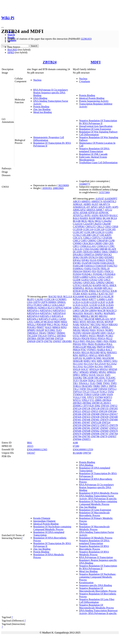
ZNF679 (77, 434)
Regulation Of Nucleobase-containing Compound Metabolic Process (52, 528)
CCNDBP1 (61, 299)
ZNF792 (48, 341)
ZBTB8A (32, 338)
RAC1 (109, 350)
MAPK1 (99, 313)
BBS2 (99, 218)
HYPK (85, 291)
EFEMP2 (109, 257)
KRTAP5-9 (44, 319)
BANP (92, 218)
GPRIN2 (100, 283)
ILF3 (99, 291)
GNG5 (107, 280)
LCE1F (101, 302)
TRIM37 (51, 333)
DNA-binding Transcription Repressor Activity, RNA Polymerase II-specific (98, 612)
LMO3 (76, 310)
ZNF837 (57, 341)
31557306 (104, 192)
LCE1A (77, 302)
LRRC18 (39, 322)
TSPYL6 (77, 392)
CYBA (86, 249)
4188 (75, 443)
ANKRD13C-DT (81, 207)
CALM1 (39, 299)
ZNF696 (95, 434)
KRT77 (93, 299)
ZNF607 (104, 428)
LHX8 (63, 319)
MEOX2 (103, 316)
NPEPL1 (106, 327)
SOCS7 (85, 369)
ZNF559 (77, 425)
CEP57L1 (97, 238)
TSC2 (76, 389)
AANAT (100, 199)
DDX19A (88, 252)
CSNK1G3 (102, 246)
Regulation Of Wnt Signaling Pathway (98, 132)
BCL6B (77, 221)
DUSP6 (84, 257)
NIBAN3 (113, 324)
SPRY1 (76, 375)
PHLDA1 (91, 341)
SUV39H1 (50, 330)
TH (105, 380)
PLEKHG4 (100, 344)
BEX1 (84, 221)
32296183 (86, 39)
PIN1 (85, 344)
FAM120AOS (107, 263)
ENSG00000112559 (83, 449)
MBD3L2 (85, 316)
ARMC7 (100, 210)
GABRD (84, 277)
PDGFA (77, 338)
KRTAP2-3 (46, 316)
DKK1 (105, 252)
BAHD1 (84, 218)
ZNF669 (104, 431)
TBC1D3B (88, 378)
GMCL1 (47, 305)
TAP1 (108, 375)
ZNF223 (86, 411)
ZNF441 (77, 420)
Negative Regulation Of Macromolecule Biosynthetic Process (98, 590)
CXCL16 (77, 249)
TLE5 (59, 330)
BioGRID (12, 50)
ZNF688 (86, 434)
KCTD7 (109, 294)
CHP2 (84, 241)
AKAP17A (104, 204)
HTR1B (77, 291)
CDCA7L (78, 238)
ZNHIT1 (86, 439)
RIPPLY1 (84, 355)
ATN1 (76, 213)
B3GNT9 (104, 215)
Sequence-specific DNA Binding (95, 585)
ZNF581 (86, 428)
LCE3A (77, 305)
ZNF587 (95, 428)
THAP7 (111, 380)
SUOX (92, 375)
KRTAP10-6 (33, 313)
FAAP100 (87, 263)
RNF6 (101, 355)
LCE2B (110, 302)
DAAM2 (95, 249)
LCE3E (102, 305)
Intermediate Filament (44, 521)
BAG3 (76, 218)
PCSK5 (109, 336)
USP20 (96, 394)
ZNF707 (104, 434)
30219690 (63, 185)
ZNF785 (86, 436)
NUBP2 (109, 330)
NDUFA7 (85, 324)
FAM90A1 (78, 269)
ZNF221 (77, 411)
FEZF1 (100, 271)
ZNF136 (86, 408)
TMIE (99, 383)
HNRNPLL (79, 288)
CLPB (111, 241)
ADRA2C (78, 204)
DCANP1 (78, 252)
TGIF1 (100, 380)
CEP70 (36, 302)
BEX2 (91, 221)
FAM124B (78, 266)
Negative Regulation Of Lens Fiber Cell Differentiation (97, 601)
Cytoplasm (84, 81)
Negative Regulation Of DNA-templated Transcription (94, 150)
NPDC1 (97, 327)
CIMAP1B (102, 241)
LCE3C (85, 305)
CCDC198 (89, 232)
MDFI (96, 62)
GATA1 (93, 277)
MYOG (100, 322)
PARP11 (84, 336)
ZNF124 (77, 408)
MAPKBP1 (109, 313)
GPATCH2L (89, 283)
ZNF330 (86, 414)
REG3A (85, 352)
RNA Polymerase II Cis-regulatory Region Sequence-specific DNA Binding (51, 93)
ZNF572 (95, 425)
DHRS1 (97, 252)
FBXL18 (105, 269)
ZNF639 (31, 341)
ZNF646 (77, 431)
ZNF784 (77, 436)
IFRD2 (92, 291)
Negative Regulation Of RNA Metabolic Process (94, 553)
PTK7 (84, 350)
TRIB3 (96, 386)
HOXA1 (89, 288)
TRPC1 (104, 386)
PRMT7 (41, 327)
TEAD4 (83, 380)
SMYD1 (108, 366)
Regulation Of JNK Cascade (93, 154)
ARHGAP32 (79, 210)
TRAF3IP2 (87, 386)
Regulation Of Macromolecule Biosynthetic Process (94, 514)
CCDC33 (100, 232)
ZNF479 (104, 420)
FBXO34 (77, 271)
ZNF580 (77, 428)
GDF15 (109, 277)
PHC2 (50, 324)
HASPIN (97, 285)
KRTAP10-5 (59, 310)
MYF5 (83, 322)
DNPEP (99, 255)
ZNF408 (95, 414)
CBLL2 (100, 227)
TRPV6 (112, 386)
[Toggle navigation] (2, 28)
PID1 (106, 341)
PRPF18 (101, 347)
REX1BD (95, 352)
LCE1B (85, 302)
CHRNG (92, 241)
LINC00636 (94, 308)
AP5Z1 (94, 207)
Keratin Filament (42, 518)
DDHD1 (52, 302)
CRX (111, 243)
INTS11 (106, 291)
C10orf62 (107, 221)
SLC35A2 (78, 366)
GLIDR (77, 280)
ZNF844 (77, 439)
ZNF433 (86, 417)
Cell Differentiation (89, 135)
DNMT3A (89, 255)
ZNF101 (105, 406)
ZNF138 (95, 408)
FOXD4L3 (98, 274)
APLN (102, 207)
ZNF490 (113, 420)
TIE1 (75, 383)
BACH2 (52, 297)
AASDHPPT (111, 199)
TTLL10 (94, 392)
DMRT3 (113, 252)
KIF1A (100, 297)
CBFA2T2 (91, 227)
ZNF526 (59, 338)
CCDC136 (49, 299)
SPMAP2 (84, 372)
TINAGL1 (84, 383)
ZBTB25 (77, 403)
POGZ (65, 324)
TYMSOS (78, 394)
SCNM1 (97, 358)
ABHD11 (86, 201)
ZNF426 (77, 417)
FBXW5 (87, 271)
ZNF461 (95, 420)
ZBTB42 (87, 403)
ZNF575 (104, 425)
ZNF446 (86, 420)
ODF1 (103, 333)
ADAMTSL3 (109, 201)
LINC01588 (107, 308)
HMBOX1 (32, 308)
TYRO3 (88, 394)
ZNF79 (40, 341)
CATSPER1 (79, 227)
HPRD (11, 52)
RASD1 (77, 352)
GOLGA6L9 (58, 305)
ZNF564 (86, 425)
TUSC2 (103, 392)
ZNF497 (86, 422)
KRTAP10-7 (46, 313)
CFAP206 (107, 238)
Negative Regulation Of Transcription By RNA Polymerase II (98, 122)
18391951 (47, 188)
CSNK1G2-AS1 (88, 246)
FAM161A (90, 266)
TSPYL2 (52, 336)
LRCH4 (84, 310)
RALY (48, 327)
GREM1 (110, 283)
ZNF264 (112, 411)
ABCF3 (77, 201)
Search (11, 35)
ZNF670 (113, 431)
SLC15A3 (89, 364)
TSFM (82, 389)
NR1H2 (77, 330)
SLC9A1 (99, 366)
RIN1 (76, 355)
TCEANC (111, 378)
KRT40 (68, 308)
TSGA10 (42, 336)
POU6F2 (31, 327)
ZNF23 (95, 411)
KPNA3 (60, 308)
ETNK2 (110, 260)
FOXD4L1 (87, 274)
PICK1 (57, 324)
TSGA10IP (92, 389)
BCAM (106, 218)
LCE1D (93, 302)
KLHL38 (109, 297)
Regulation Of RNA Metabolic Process (99, 493)
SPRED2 (111, 372)
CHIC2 (76, 241)
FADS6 (96, 263)
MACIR (101, 310)
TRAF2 (43, 333)
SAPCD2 (77, 358)
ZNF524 (106, 422)
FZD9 (76, 277)
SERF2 (87, 361)
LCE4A (110, 305)
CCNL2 (77, 235)
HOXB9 (98, 288)
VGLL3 (77, 397)
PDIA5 (94, 338)
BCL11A (68, 297)
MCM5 (94, 316)
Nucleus (37, 80)
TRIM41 (61, 333)
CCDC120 (99, 229)
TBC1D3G (100, 378)
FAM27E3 (112, 266)
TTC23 (86, 392)
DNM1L (62, 302)
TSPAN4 (103, 389)
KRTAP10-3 (46, 310)
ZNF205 (113, 408)
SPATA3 (104, 369)
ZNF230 (103, 411)
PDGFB (85, 338)
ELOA (93, 260)
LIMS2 (76, 308)
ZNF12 (114, 406)
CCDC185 (110, 229)
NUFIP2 (77, 333)
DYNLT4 (93, 257)
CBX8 (115, 227)
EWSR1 (77, 263)
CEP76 (44, 302)
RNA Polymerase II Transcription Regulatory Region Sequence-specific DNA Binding (98, 560)
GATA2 (101, 277)
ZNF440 (113, 417)
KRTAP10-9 (33, 316)
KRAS (85, 299)
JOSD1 (84, 294)
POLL (109, 344)
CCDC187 (78, 232)
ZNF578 (113, 425)
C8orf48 (106, 224)
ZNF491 (77, 422)
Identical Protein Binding (92, 98)
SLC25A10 (100, 364)
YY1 (92, 400)
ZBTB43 (61, 336)
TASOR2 (77, 378)
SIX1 (115, 361)
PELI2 (109, 338)
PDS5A (102, 338)
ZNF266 (77, 414)
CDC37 (95, 235)
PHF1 (82, 341)
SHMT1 (107, 361)
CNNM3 (77, 243)
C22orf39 (88, 224)
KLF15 (51, 308)
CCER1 (109, 232)
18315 (30, 446)
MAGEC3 (111, 310)
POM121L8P (79, 347)
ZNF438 (95, 417)
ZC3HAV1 (106, 403)
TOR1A (77, 386)
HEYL (105, 285)
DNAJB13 (78, 255)
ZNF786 (95, 436)
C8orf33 (97, 224)
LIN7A (84, 308)
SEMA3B (78, 361)
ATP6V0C (104, 213)
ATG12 (108, 210)
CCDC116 (88, 229)
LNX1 (30, 322)
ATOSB (83, 213)
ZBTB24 (50, 62)
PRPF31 (110, 347)
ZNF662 (95, 431)
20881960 (58, 188)
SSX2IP (40, 330)
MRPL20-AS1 (102, 319)
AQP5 (115, 207)
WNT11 (77, 400)
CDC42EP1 (105, 235)
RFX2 (103, 352)
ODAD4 (86, 333)
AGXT (95, 204)
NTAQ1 (101, 330)
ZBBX (98, 400)
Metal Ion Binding (42, 112)
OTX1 (76, 336)
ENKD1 (101, 260)
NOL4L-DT (86, 327)
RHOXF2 (112, 352)
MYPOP (109, 322)
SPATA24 (94, 369)
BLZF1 (31, 299)
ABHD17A (97, 201)
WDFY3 (108, 397)
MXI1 (76, 322)
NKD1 (76, 327)
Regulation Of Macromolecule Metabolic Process (94, 528)
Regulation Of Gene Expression (95, 129)
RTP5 (108, 355)
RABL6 (101, 350)
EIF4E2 (85, 260)
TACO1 (100, 375)
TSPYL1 (112, 389)
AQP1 (108, 207)
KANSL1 (93, 294)
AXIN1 (95, 215)
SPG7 (76, 372)
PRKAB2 (91, 347)
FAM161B (101, 266)
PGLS (76, 341)
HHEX (113, 285)
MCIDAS (49, 322)
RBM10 (56, 327)
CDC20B (86, 235)
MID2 (64, 322)
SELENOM (108, 358)
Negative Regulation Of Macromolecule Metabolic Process (96, 606)
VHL (84, 397)
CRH (105, 243)
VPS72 (91, 397)
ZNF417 (113, 414)
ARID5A (91, 210)
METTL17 (78, 319)
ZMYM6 (50, 338)
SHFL (100, 361)
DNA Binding (40, 98)
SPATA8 (113, 369)
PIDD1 (113, 341)
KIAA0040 (78, 297)
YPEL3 (85, 400)
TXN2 (111, 392)
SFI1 (94, 361)
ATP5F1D (93, 213)
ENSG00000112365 (37, 449)
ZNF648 (86, 431)
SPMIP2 (31, 330)
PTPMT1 (92, 350)
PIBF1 (100, 341)
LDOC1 (55, 319)
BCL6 (114, 218)
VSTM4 (99, 397)
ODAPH (95, 333)
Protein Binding (41, 107)
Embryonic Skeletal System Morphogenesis (93, 158)
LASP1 (110, 299)
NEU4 (105, 324)
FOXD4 (77, 274)
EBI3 (101, 257)
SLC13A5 (78, 364)
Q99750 (87, 453)
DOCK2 (108, 255)
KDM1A (42, 308)
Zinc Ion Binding (42, 109)
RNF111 (93, 355)
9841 (30, 443)
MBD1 (76, 316)
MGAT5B (89, 319)
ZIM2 (97, 406)
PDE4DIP (41, 324)
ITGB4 (76, 294)
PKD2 (91, 344)
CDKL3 (87, 238)
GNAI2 (94, 280)
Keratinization (86, 583)
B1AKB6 (77, 453)
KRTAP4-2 (33, 319)
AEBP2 (87, 204)
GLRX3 (85, 280)
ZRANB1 (67, 341)
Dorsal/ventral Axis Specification (96, 126)
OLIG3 (111, 333)
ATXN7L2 (78, 215)
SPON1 (102, 372)
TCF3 (76, 380)
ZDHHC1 (78, 406)
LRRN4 (93, 310)
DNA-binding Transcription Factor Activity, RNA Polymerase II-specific (98, 497)
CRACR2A (88, 243)
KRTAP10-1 (33, 310)
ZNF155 (104, 408)
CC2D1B (77, 229)
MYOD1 (91, 322)
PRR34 (76, 350)
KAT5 (102, 294)
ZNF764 (113, 434)
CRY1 (76, 246)
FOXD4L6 (110, 274)
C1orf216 (78, 224)
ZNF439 (104, 417)
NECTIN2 (96, 324)
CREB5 (98, 243)
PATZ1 (92, 336)
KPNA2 (77, 299)
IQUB (114, 291)
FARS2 (88, 269)
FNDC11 (109, 271)
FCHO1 (38, 305)
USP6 (103, 394)
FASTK (96, 269)
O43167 (31, 453)
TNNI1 (106, 383)
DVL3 (30, 305)
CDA (30, 302)
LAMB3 (101, 299)
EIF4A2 (77, 260)
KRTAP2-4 (57, 316)
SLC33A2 (111, 364)
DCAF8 (112, 249)
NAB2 (76, 324)
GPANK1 (78, 283)
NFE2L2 (31, 324)
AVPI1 (87, 215)
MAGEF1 (89, 313)
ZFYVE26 (89, 406)
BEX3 (98, 221)
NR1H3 (85, 330)
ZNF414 (104, 414)
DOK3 (76, 257)
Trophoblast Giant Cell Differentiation (98, 163)
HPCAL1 (108, 288)
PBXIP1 (101, 336)
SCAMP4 (88, 358)
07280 (76, 446)
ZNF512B (96, 422)
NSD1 (93, 330)
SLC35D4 (89, 366)
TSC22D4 (32, 336)
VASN (110, 394)
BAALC (114, 215)
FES (94, 271)
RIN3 (64, 327)
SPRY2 (84, 375)
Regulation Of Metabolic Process (96, 538)
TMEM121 (33, 333)
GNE (101, 280)
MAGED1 (78, 313)
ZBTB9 (41, 338)
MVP (113, 319)
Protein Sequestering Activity (94, 101)
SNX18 (77, 369)
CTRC (112, 246)
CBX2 (108, 227)
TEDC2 (92, 380)
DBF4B (103, 249)
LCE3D (93, 305)
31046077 (84, 184)
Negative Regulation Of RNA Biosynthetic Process (94, 548)
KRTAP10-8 (59, 313)
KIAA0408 (90, 297)
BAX (60, 297)
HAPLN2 (87, 285)
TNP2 (114, 383)
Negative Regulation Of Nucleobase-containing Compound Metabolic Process (98, 577)
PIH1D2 (77, 344)
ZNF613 (113, 428)
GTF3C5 (77, 285)
